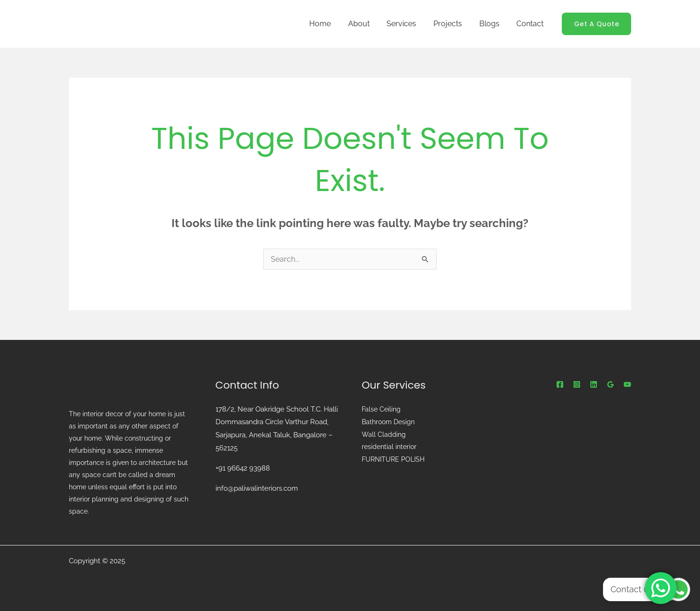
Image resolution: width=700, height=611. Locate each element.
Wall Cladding (384, 434)
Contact (531, 24)
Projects (453, 24)
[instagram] (577, 384)
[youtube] (627, 384)
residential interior (389, 446)
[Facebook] (560, 384)
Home (332, 24)
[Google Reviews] (611, 384)
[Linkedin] (594, 384)
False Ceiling (381, 409)
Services (409, 24)
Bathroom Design (388, 421)
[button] (597, 24)
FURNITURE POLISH (393, 458)
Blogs (493, 24)
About (369, 24)
